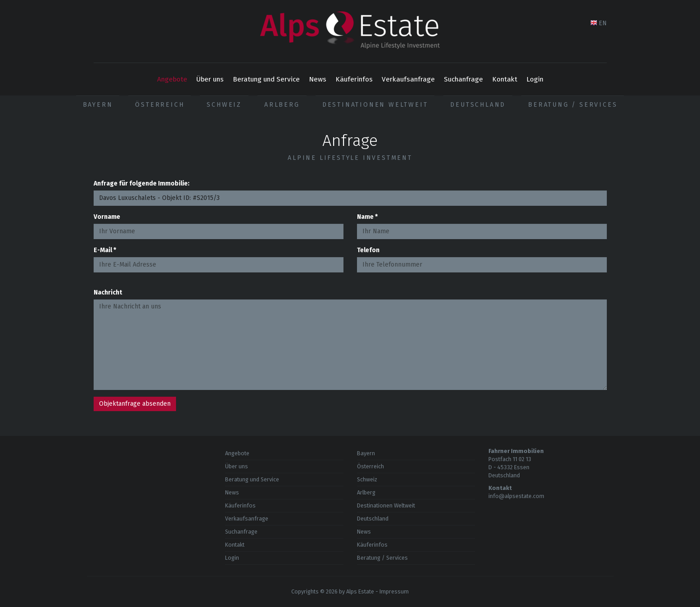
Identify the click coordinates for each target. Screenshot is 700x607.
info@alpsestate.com (516, 496)
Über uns (210, 79)
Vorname (107, 217)
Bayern (98, 105)
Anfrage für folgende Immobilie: (142, 183)
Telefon (368, 250)
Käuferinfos (354, 79)
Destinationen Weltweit (375, 105)
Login (535, 79)
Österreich (160, 105)
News (318, 79)
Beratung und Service (266, 79)
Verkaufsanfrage (408, 79)
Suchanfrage (463, 79)
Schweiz (224, 105)
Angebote (172, 79)
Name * (367, 217)
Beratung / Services (573, 105)
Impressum (394, 591)
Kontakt (505, 79)
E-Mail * (105, 250)
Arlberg (282, 105)
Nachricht (108, 292)
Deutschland (478, 105)
